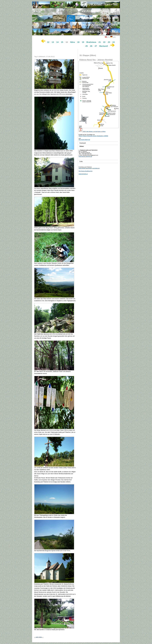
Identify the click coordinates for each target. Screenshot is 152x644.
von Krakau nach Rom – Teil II (100, 11)
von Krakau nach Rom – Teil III (99, 18)
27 (96, 46)
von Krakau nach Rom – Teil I (100, 4)
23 (109, 42)
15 (62, 42)
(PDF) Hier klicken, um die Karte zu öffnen (92, 131)
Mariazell (104, 46)
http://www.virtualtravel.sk (85, 171)
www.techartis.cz (83, 174)
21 (100, 42)
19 (83, 42)
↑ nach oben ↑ (39, 637)
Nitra (73, 42)
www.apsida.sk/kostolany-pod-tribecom (89, 168)
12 (48, 42)
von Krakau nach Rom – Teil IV (99, 25)
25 (87, 46)
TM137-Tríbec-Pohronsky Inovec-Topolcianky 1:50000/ (93, 136)
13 (53, 42)
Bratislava (91, 42)
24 (114, 42)
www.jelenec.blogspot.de (85, 156)
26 (91, 46)
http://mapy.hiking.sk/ (84, 140)
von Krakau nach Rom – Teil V (99, 31)
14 (57, 42)
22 (104, 42)
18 (78, 42)
